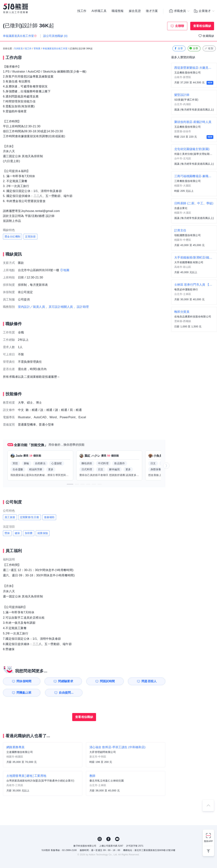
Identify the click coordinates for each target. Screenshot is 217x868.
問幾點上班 (24, 693)
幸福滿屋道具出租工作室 (55, 49)
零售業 (37, 49)
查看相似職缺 (202, 26)
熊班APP (208, 841)
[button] (70, 484)
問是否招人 (149, 681)
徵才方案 (152, 11)
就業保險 (43, 533)
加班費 (29, 533)
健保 (17, 533)
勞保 (7, 533)
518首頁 (19, 49)
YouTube (117, 839)
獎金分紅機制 (12, 237)
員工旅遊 (10, 517)
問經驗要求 (66, 681)
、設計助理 (81, 307)
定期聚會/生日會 (30, 517)
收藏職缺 (208, 36)
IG (100, 839)
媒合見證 (135, 11)
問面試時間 (107, 681)
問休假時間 (24, 681)
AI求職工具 (99, 11)
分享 (179, 48)
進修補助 (49, 517)
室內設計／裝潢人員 (32, 307)
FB (108, 839)
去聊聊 (180, 26)
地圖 (66, 270)
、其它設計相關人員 (59, 307)
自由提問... (66, 693)
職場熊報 (118, 11)
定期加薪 (30, 237)
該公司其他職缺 (55, 36)
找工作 (82, 11)
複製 (209, 48)
